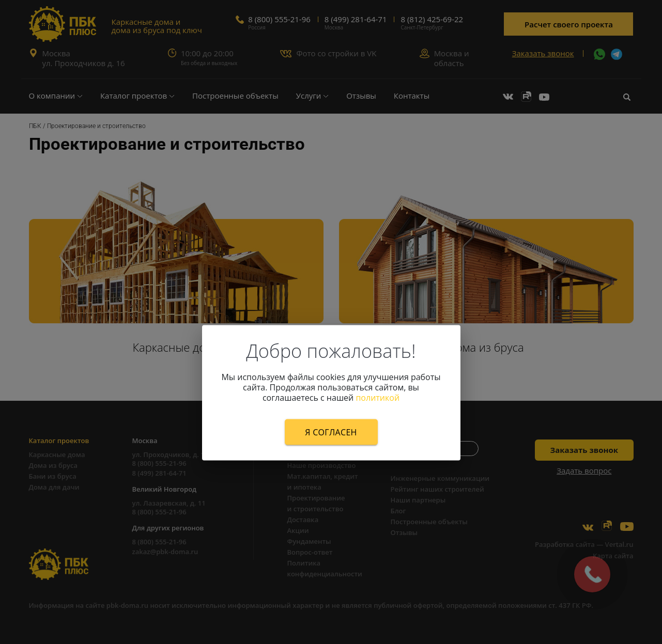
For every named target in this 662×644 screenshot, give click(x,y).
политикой (378, 397)
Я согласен (331, 432)
